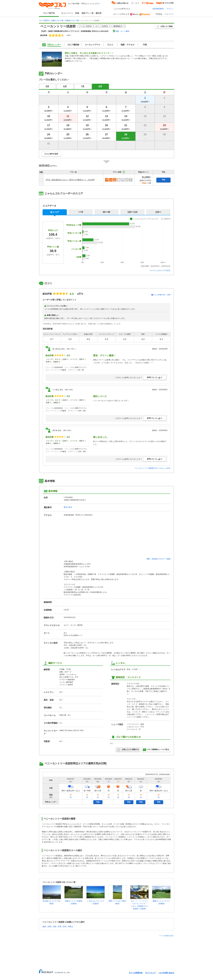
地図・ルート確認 (122, 31)
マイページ (169, 14)
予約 (163, 180)
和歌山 (71, 927)
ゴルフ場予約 (49, 13)
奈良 (65, 927)
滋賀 (44, 927)
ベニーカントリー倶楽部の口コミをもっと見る (152, 468)
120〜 (158, 212)
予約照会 (159, 14)
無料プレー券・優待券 (92, 13)
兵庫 (60, 927)
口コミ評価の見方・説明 (162, 295)
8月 (100, 86)
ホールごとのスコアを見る (160, 270)
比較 (41, 172)
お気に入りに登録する (128, 750)
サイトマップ (150, 973)
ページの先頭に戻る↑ (167, 936)
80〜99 (106, 212)
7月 (83, 86)
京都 (49, 927)
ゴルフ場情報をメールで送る (156, 750)
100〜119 (132, 212)
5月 (47, 86)
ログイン (170, 9)
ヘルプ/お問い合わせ (166, 973)
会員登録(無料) (158, 9)
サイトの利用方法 (136, 973)
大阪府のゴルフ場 (72, 21)
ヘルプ (137, 3)
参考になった (155, 378)
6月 (65, 86)
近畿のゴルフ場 (57, 21)
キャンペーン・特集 (70, 13)
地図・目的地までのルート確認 (158, 559)
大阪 (54, 927)
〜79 (81, 212)
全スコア (55, 212)
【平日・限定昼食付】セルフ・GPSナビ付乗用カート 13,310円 (70, 180)
